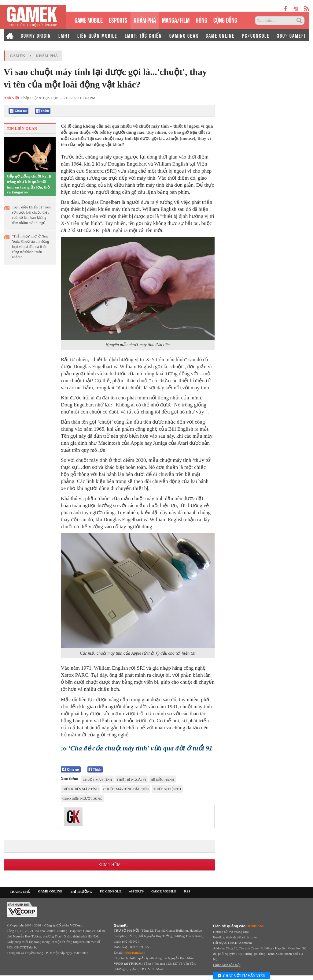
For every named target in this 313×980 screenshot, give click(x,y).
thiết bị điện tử (167, 789)
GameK (18, 56)
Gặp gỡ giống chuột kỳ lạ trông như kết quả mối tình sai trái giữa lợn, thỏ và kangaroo (29, 184)
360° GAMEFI (291, 35)
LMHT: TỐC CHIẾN (143, 35)
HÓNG (201, 19)
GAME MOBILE (89, 19)
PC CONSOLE (111, 891)
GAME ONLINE (220, 35)
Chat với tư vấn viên (241, 976)
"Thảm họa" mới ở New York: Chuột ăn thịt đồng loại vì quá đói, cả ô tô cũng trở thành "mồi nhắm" (30, 247)
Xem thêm (109, 865)
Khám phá (47, 56)
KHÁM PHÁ (145, 19)
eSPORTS (118, 19)
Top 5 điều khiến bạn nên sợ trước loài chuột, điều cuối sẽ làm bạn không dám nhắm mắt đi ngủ (31, 215)
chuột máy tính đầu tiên (126, 789)
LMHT (64, 35)
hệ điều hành (162, 780)
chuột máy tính (98, 780)
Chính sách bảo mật (227, 965)
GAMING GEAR (184, 35)
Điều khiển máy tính (81, 789)
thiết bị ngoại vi (131, 780)
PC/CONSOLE (256, 35)
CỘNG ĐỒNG (225, 19)
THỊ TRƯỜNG (81, 892)
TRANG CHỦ (20, 892)
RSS (187, 891)
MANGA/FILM (176, 19)
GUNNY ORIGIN (36, 35)
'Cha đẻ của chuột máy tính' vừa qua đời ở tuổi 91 (140, 748)
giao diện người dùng (82, 799)
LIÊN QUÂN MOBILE (97, 35)
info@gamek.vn (134, 952)
